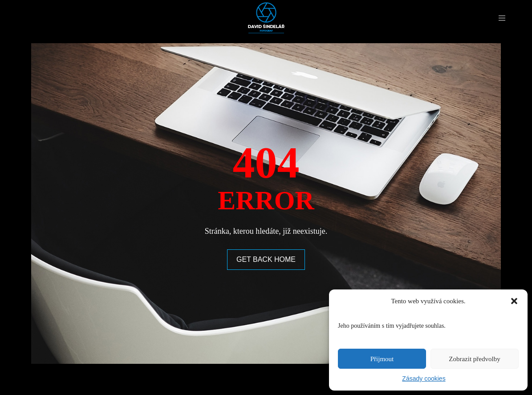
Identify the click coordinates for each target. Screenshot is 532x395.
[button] (514, 301)
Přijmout (382, 359)
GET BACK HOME (266, 259)
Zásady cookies (424, 379)
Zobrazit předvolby (474, 359)
